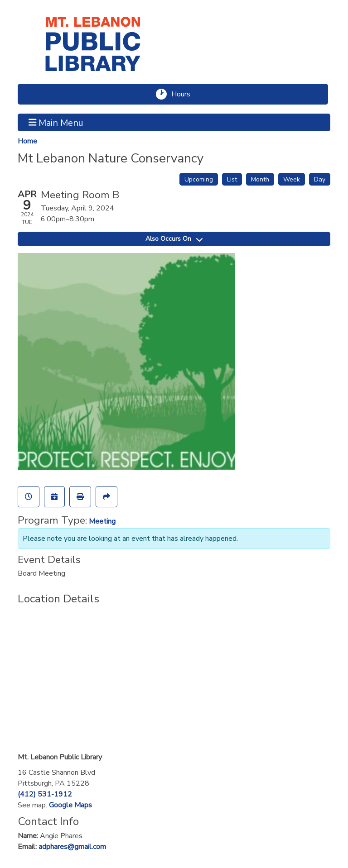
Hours (185, 94)
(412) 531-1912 (45, 794)
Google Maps (70, 805)
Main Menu (56, 122)
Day (320, 179)
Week (292, 179)
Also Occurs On (174, 239)
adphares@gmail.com (72, 847)
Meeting (102, 521)
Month (260, 179)
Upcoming (199, 179)
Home (27, 141)
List (232, 179)
